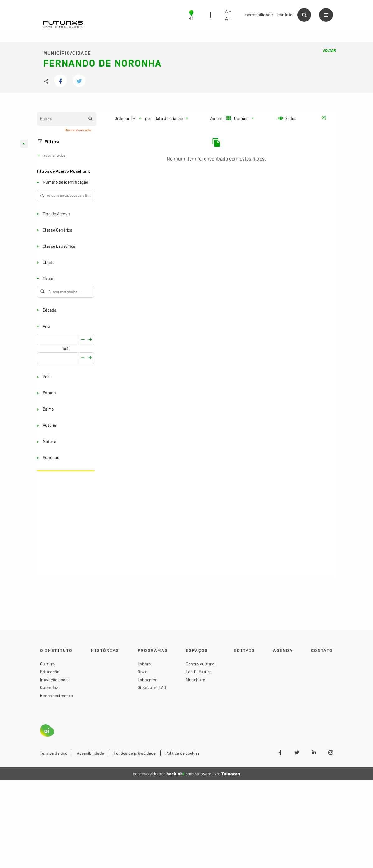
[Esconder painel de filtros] (24, 144)
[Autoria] (64, 426)
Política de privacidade (135, 753)
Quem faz (49, 687)
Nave (142, 672)
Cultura (47, 664)
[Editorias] (64, 458)
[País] (64, 377)
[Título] (64, 279)
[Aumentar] (83, 339)
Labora (144, 664)
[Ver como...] (325, 118)
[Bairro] (64, 409)
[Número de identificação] (64, 183)
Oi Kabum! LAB (152, 687)
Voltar (329, 51)
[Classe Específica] (64, 246)
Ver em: (217, 118)
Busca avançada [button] (78, 130)
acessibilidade (259, 15)
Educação (50, 672)
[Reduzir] (90, 339)
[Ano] (64, 326)
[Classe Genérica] (64, 230)
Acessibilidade (90, 753)
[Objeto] (64, 263)
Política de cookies (182, 753)
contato (285, 15)
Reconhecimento (57, 696)
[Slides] (287, 118)
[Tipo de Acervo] (64, 214)
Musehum (196, 680)
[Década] (64, 310)
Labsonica (148, 680)
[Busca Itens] (67, 119)
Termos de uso (54, 753)
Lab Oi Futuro (199, 672)
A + (228, 12)
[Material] (64, 442)
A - (228, 19)
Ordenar (122, 118)
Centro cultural (201, 664)
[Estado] (64, 393)
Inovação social (55, 680)
